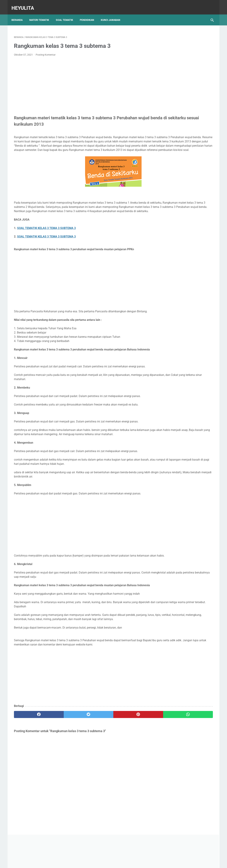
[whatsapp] (131, 753)
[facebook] (31, 753)
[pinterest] (97, 753)
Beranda (20, 14)
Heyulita (25, 4)
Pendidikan (89, 14)
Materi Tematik (42, 14)
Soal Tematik (67, 14)
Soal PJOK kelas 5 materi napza (183, 149)
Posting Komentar (46, 51)
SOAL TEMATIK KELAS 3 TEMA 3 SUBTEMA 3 (46, 237)
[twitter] (64, 753)
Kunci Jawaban (113, 14)
